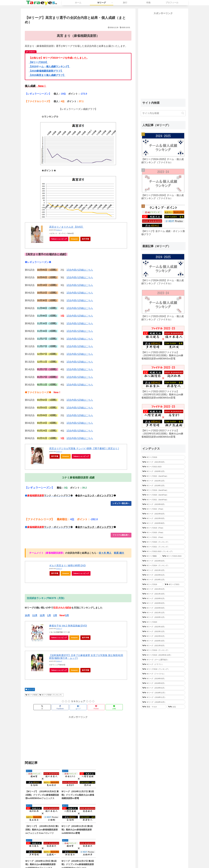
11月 (35, 615)
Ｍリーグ (30, 689)
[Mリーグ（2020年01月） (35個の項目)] (163, 598)
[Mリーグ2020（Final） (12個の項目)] (163, 532)
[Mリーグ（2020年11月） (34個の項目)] (163, 617)
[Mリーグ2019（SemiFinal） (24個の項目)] (163, 490)
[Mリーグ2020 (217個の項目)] (163, 622)
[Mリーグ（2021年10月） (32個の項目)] (163, 594)
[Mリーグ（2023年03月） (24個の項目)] (163, 504)
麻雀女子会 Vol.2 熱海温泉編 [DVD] (68, 626)
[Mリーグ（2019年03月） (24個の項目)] (163, 679)
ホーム (87, 860)
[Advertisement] (51, 738)
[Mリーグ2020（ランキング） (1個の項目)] (163, 542)
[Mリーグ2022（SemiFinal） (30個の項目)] (163, 476)
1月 (49, 615)
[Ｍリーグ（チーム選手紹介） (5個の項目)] (163, 660)
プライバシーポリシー (116, 860)
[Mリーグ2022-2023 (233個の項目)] (163, 467)
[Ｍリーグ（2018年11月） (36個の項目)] (163, 697)
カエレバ (59, 230)
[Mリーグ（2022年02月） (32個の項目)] (163, 514)
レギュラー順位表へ (121, 503)
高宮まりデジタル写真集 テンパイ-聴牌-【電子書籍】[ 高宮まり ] (84, 448)
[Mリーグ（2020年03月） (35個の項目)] (163, 608)
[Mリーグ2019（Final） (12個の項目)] (163, 528)
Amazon (74, 239)
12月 (42, 615)
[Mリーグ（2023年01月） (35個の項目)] (163, 575)
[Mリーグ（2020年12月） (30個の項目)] (163, 471)
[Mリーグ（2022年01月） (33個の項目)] (163, 636)
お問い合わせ (98, 860)
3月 (67, 615)
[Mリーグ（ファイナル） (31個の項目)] (163, 674)
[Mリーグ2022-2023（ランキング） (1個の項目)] (163, 551)
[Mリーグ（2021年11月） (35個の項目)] (163, 613)
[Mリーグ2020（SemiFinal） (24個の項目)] (163, 495)
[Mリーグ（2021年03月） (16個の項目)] (163, 462)
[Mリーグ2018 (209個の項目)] (152, 584)
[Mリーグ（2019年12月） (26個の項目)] (163, 486)
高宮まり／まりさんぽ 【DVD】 (66, 227)
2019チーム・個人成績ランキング (49, 67)
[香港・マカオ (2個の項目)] (154, 707)
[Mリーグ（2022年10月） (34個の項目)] (163, 627)
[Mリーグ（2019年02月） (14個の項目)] (163, 683)
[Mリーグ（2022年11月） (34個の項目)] (163, 631)
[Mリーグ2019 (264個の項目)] (163, 457)
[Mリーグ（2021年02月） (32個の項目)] (163, 646)
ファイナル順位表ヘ (121, 535)
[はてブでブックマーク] (78, 707)
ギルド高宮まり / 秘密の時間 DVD (67, 566)
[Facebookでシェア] (60, 707)
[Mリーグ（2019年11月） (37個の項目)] (163, 580)
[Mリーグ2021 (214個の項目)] (174, 584)
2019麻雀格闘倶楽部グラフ (46, 71)
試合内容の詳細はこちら (80, 270)
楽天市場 (85, 239)
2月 (55, 615)
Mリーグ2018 (31, 695)
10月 (27, 615)
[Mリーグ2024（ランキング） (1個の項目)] (163, 565)
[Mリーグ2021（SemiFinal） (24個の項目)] (163, 500)
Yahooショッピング (60, 240)
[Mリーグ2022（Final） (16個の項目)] (163, 509)
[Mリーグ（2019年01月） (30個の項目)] (163, 688)
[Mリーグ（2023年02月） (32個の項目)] (163, 561)
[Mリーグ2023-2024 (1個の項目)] (173, 556)
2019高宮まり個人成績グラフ (47, 75)
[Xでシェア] (42, 707)
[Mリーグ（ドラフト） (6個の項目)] (163, 664)
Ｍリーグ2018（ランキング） (51, 695)
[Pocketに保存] (96, 707)
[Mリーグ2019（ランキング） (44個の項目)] (163, 650)
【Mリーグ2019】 (38, 62)
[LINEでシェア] (114, 707)
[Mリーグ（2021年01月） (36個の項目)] (163, 589)
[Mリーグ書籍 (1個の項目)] (151, 556)
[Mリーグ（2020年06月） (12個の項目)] (163, 523)
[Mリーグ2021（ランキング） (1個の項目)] (163, 547)
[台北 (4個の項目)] (176, 707)
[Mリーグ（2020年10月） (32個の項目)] (163, 641)
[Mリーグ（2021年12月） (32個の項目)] (163, 570)
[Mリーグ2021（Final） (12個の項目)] (163, 537)
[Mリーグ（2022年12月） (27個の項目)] (163, 481)
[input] (163, 113)
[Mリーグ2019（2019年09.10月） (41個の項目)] (163, 655)
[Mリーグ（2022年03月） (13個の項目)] (163, 518)
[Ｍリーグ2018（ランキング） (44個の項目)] (163, 669)
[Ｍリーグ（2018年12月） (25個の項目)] (163, 693)
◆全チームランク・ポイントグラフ (94, 496)
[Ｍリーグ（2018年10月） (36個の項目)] (163, 702)
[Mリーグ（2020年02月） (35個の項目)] (163, 603)
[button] (183, 113)
